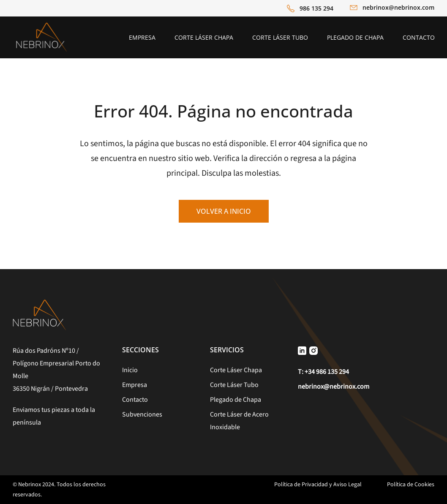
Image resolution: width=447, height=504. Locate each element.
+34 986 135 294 (327, 372)
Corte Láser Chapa (236, 370)
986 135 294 (316, 8)
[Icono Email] (354, 9)
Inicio (130, 370)
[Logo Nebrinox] (41, 25)
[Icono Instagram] (313, 350)
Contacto (135, 400)
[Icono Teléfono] (291, 8)
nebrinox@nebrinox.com (398, 7)
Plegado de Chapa (236, 400)
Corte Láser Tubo (234, 385)
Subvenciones (142, 414)
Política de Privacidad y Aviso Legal (318, 485)
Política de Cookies (411, 485)
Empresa (135, 385)
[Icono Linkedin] (302, 350)
